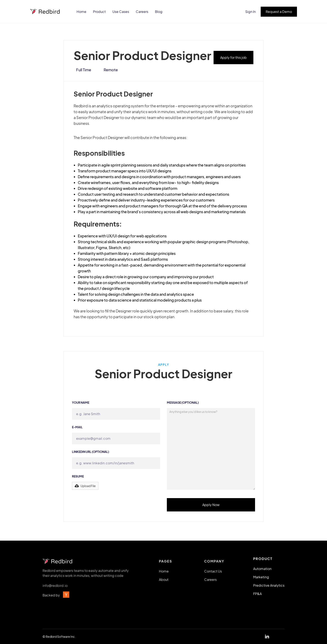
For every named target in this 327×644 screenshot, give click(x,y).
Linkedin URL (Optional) (91, 452)
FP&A (257, 594)
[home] (45, 12)
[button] (85, 486)
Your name (81, 402)
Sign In (250, 12)
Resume (78, 476)
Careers (142, 12)
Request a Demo (279, 12)
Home (81, 12)
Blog (159, 12)
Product (99, 12)
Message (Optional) (183, 402)
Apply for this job (233, 57)
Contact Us (213, 573)
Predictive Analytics (269, 585)
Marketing (261, 577)
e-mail (77, 427)
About (164, 582)
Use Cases (121, 12)
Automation (262, 569)
